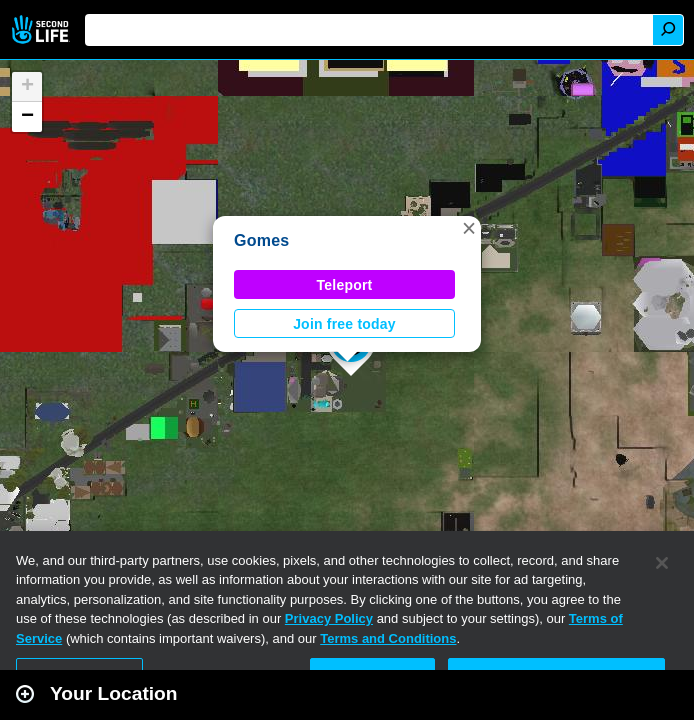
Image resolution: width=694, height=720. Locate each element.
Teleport (345, 285)
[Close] (662, 563)
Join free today (344, 324)
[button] (469, 228)
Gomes (261, 240)
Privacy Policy (329, 618)
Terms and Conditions (388, 638)
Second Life (42, 29)
